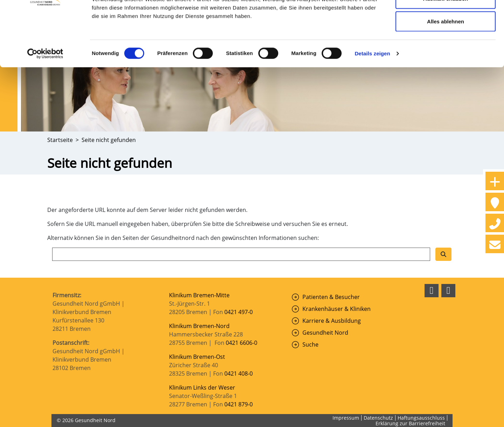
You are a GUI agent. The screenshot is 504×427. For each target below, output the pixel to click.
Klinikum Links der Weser (202, 387)
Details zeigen (372, 96)
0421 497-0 (239, 312)
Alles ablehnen (446, 64)
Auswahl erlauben (446, 41)
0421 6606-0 (241, 343)
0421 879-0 (239, 404)
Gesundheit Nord (325, 333)
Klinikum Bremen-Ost (197, 357)
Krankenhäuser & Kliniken (337, 309)
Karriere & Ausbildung (332, 321)
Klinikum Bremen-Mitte (199, 295)
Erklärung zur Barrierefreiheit (410, 423)
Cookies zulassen (446, 18)
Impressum (346, 418)
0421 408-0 (239, 373)
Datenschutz (378, 418)
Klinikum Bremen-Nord (199, 326)
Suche (310, 344)
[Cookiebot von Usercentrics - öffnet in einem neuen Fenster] (45, 97)
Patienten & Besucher (331, 297)
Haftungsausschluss (421, 418)
